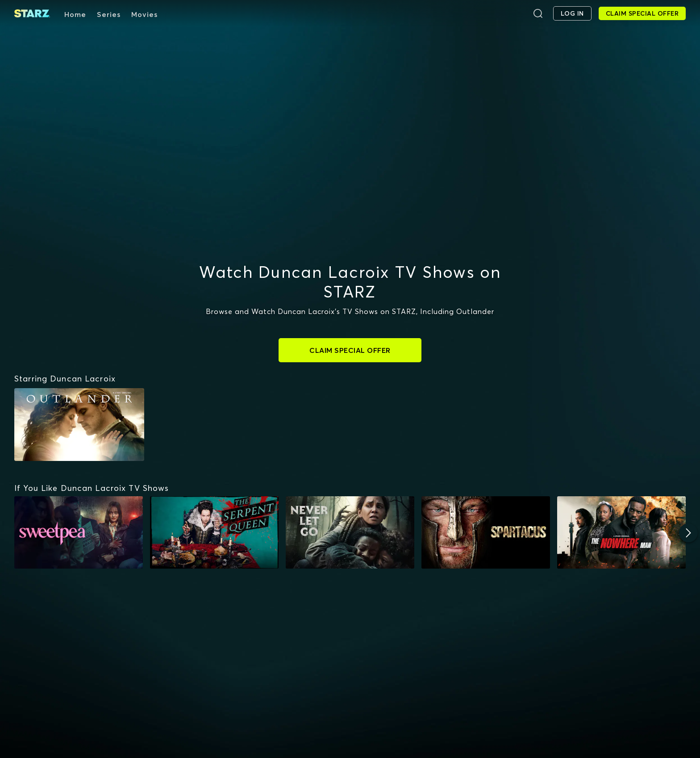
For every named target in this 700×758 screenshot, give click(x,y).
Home (75, 14)
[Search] (538, 13)
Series (109, 14)
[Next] (688, 533)
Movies (144, 14)
